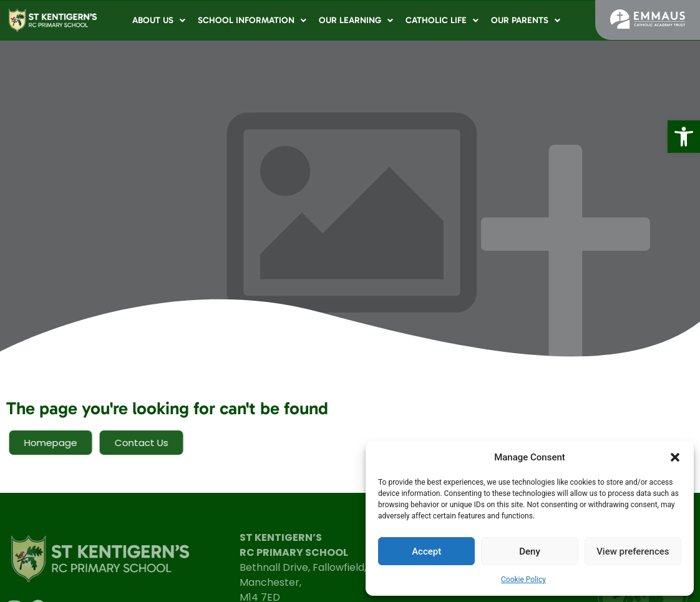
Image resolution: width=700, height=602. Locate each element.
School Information (252, 20)
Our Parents (526, 20)
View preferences (633, 551)
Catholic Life (442, 20)
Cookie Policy (523, 580)
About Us (159, 20)
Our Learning (356, 20)
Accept (426, 551)
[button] (684, 137)
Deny (530, 551)
